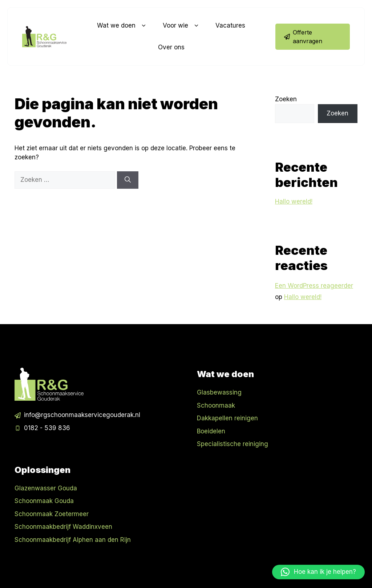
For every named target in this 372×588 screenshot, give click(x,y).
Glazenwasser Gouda (46, 488)
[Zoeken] (128, 180)
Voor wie (182, 26)
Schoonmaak (216, 405)
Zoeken (286, 99)
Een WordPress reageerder (314, 286)
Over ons (171, 47)
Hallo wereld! (294, 201)
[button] (318, 572)
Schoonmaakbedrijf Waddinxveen (63, 527)
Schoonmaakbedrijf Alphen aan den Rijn (73, 540)
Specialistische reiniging (232, 444)
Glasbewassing (219, 392)
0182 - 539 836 (47, 428)
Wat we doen (123, 26)
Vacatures (230, 25)
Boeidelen (211, 431)
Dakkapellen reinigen (227, 418)
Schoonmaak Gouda (44, 501)
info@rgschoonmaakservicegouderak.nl (82, 415)
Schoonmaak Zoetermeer (52, 514)
